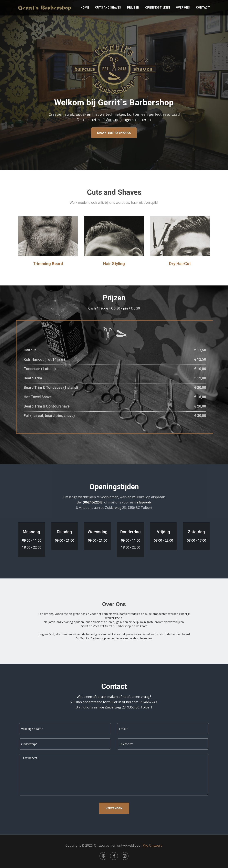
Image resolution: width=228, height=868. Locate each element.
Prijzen (133, 8)
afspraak (144, 502)
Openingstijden (158, 8)
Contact (203, 8)
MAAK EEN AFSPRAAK (114, 133)
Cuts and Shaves (108, 8)
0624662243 (93, 502)
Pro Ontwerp (153, 845)
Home (85, 8)
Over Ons (183, 8)
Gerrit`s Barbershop (45, 7)
